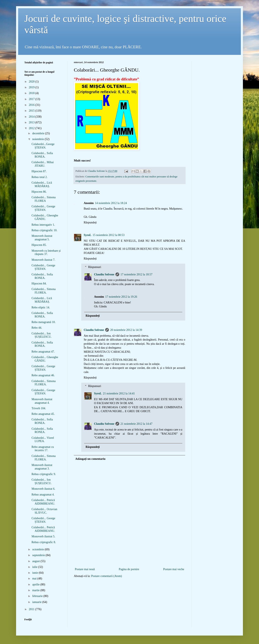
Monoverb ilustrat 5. (43, 536)
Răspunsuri (95, 267)
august (36, 561)
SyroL (88, 235)
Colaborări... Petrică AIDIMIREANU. (43, 502)
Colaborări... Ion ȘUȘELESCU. (42, 335)
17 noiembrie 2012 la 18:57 (136, 274)
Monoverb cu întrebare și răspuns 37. (46, 252)
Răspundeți (90, 222)
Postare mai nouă (85, 569)
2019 (32, 87)
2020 (32, 82)
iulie (35, 567)
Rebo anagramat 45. (43, 414)
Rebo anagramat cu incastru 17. (43, 449)
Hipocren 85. (39, 245)
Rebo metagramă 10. (44, 322)
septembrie (39, 555)
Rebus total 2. (39, 177)
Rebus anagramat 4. (43, 495)
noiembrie (38, 139)
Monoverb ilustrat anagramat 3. (42, 467)
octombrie (38, 549)
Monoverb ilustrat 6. (43, 489)
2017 (32, 99)
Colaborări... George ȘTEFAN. (43, 208)
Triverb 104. (39, 408)
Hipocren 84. (39, 284)
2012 (32, 128)
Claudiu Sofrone (104, 274)
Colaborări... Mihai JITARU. (43, 164)
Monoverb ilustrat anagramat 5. (42, 238)
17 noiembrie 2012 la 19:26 (121, 297)
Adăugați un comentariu (90, 459)
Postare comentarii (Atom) (107, 576)
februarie (38, 596)
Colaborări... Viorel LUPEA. (43, 440)
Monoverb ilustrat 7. (43, 260)
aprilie (36, 584)
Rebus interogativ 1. (43, 225)
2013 (32, 122)
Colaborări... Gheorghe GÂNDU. (45, 217)
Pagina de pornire (129, 569)
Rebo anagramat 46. (43, 375)
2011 (32, 609)
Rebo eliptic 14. (41, 307)
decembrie (39, 133)
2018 (32, 93)
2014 (32, 117)
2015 (32, 111)
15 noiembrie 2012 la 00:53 (109, 235)
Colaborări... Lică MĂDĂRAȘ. (42, 184)
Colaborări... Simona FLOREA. (44, 291)
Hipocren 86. (39, 192)
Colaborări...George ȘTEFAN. (43, 146)
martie (36, 590)
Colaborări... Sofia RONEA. (42, 155)
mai (35, 579)
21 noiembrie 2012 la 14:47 (136, 424)
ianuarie (37, 602)
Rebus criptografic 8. (44, 542)
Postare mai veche (174, 569)
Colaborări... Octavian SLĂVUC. (44, 511)
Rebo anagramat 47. (43, 352)
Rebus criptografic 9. (44, 474)
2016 (32, 105)
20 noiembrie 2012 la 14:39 (126, 330)
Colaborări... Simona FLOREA (44, 199)
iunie (35, 573)
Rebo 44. (37, 328)
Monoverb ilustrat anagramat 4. (42, 401)
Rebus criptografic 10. (44, 230)
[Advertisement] (129, 560)
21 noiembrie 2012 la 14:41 (119, 393)
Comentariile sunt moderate (100, 177)
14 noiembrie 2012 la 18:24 (111, 203)
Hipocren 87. (39, 171)
